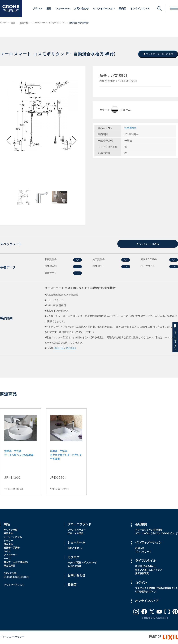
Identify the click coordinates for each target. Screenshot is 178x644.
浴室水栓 (8, 534)
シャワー (8, 541)
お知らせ (140, 548)
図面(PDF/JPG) (149, 260)
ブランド (37, 9)
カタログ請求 (74, 567)
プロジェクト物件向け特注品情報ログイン (157, 588)
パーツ (7, 559)
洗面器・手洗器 (12, 548)
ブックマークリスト (175, 339)
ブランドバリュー (77, 530)
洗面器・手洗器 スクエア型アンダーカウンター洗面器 (66, 455)
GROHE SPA (10, 574)
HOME (3, 23)
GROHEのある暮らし (146, 567)
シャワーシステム (13, 537)
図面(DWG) (51, 266)
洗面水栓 (24, 23)
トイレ (7, 552)
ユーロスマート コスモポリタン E (48, 23)
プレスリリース (143, 552)
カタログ (73, 558)
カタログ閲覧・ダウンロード (82, 563)
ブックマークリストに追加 (159, 54)
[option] (43, 116)
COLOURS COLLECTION (16, 577)
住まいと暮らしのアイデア (149, 570)
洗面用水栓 (131, 128)
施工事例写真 (142, 574)
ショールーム (63, 9)
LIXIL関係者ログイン (146, 592)
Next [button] (66, 203)
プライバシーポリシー (12, 637)
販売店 (123, 9)
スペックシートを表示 (148, 244)
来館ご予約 (73, 548)
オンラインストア (140, 9)
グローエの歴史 (75, 534)
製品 (49, 9)
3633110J (59, 348)
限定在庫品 (9, 566)
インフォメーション (104, 9)
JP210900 (70, 348)
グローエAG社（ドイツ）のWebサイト (155, 534)
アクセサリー (11, 555)
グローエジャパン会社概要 (149, 530)
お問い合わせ (81, 9)
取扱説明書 (51, 260)
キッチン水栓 (11, 530)
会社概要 (141, 525)
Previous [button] (18, 203)
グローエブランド (79, 525)
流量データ (51, 273)
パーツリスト (148, 266)
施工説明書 (99, 260)
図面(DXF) (98, 266)
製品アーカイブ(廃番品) (16, 563)
